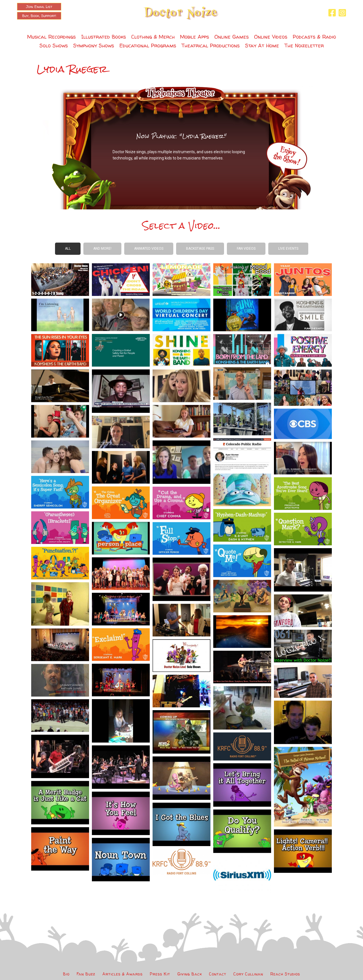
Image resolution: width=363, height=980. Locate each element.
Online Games (232, 37)
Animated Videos (149, 249)
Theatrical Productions (211, 46)
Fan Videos (246, 249)
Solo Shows (54, 46)
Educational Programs (148, 46)
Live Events (288, 249)
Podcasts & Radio (314, 37)
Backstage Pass (200, 249)
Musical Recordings (51, 37)
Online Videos (271, 37)
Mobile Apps (195, 37)
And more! (102, 249)
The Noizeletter (304, 46)
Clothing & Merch (153, 37)
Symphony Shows (94, 46)
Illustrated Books (104, 37)
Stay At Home (262, 46)
